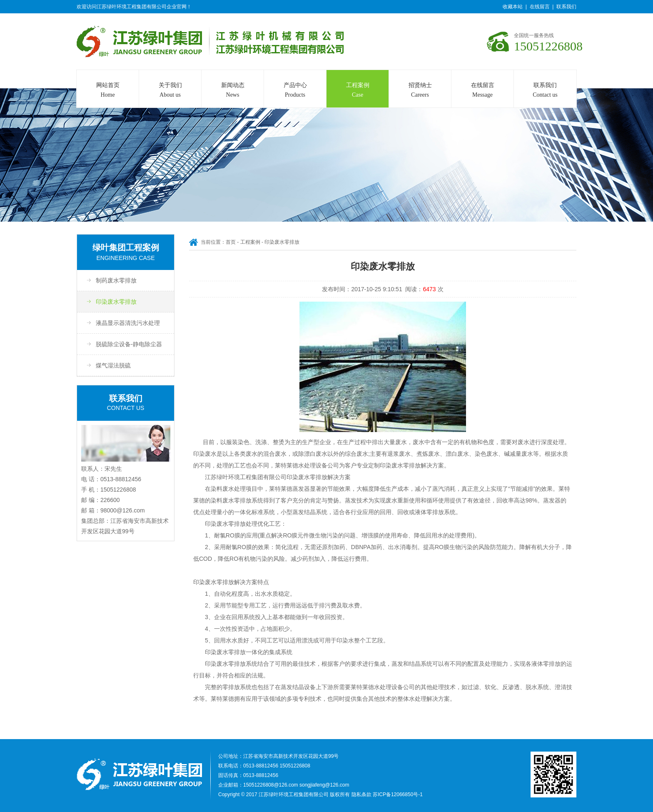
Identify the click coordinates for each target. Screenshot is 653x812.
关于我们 (170, 91)
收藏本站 (513, 7)
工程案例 (358, 91)
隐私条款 (361, 795)
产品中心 (295, 91)
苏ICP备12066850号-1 (398, 795)
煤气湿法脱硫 (113, 365)
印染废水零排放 (116, 302)
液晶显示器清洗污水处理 (128, 323)
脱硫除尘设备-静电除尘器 (129, 344)
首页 (231, 242)
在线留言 (540, 7)
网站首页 (108, 91)
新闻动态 (233, 91)
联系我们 (566, 7)
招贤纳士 (420, 91)
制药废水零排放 (116, 280)
